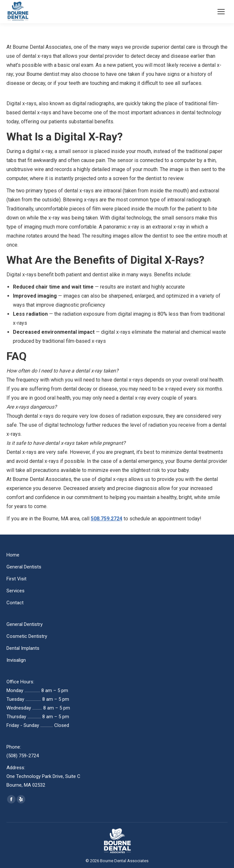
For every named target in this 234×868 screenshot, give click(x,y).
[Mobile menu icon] (221, 12)
